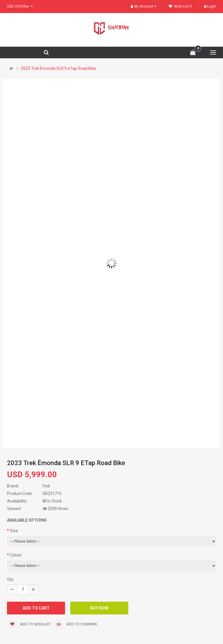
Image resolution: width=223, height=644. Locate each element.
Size (14, 531)
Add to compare (76, 624)
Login (210, 6)
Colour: (16, 555)
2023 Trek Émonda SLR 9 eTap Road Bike (59, 68)
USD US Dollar (20, 6)
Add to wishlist (30, 624)
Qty (10, 579)
